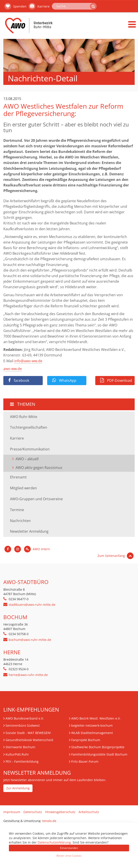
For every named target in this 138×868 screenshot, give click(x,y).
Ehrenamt (18, 477)
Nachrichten (20, 521)
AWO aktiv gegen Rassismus (39, 468)
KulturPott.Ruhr (17, 754)
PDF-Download (116, 380)
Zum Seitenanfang (116, 556)
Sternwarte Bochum (20, 747)
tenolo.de (49, 821)
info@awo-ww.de (28, 361)
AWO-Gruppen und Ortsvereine (36, 499)
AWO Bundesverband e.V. (25, 718)
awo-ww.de (13, 369)
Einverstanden (69, 848)
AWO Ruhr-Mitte (24, 417)
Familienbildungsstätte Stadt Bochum (99, 754)
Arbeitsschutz (89, 812)
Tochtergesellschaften (29, 427)
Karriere (39, 6)
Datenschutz (33, 812)
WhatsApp (64, 380)
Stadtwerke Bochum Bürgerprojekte (98, 747)
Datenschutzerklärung (54, 842)
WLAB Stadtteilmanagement (92, 733)
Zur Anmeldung (18, 788)
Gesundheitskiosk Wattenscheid (29, 740)
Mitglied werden (23, 488)
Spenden (15, 6)
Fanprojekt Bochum (86, 740)
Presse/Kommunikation (30, 449)
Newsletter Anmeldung (29, 531)
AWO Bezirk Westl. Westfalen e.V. (96, 718)
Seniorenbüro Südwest (23, 725)
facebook (19, 380)
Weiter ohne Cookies (69, 856)
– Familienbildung (22, 761)
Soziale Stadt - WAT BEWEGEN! (28, 733)
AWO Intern (37, 549)
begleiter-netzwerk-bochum (92, 725)
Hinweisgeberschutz (60, 812)
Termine (17, 510)
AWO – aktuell (27, 459)
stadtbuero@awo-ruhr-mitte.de (32, 605)
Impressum (12, 812)
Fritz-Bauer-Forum (85, 761)
